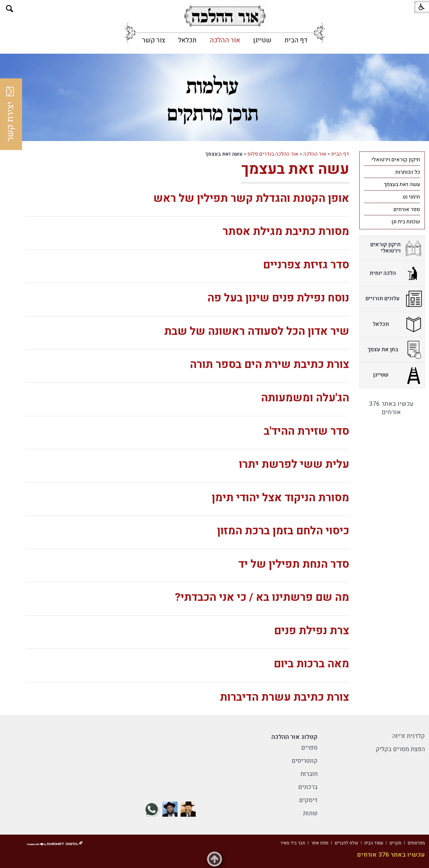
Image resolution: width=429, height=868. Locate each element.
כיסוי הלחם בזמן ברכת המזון (283, 531)
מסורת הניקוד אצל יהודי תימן (280, 498)
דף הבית (296, 40)
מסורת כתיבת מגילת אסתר (286, 232)
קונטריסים (305, 761)
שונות (310, 813)
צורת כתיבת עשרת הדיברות (285, 697)
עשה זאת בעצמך (295, 169)
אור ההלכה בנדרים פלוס (273, 154)
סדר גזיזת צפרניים (306, 265)
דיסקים (308, 800)
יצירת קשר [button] (10, 114)
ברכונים (308, 787)
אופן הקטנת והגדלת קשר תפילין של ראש (251, 198)
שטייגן (262, 40)
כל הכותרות (408, 172)
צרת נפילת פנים (312, 631)
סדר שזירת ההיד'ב (306, 431)
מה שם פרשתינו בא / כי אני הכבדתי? (262, 597)
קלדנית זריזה (409, 736)
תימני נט (411, 197)
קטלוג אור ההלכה (294, 737)
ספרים (309, 748)
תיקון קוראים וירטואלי (396, 160)
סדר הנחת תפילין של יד (294, 564)
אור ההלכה (225, 40)
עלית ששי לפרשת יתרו (294, 464)
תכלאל (187, 40)
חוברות (309, 774)
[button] (10, 9)
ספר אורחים (407, 209)
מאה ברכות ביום (311, 664)
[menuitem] (296, 40)
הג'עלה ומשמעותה (305, 398)
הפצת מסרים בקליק (400, 749)
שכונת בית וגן (406, 222)
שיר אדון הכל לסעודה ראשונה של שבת (257, 331)
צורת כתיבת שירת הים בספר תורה (269, 365)
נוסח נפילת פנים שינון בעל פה (278, 298)
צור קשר (154, 40)
